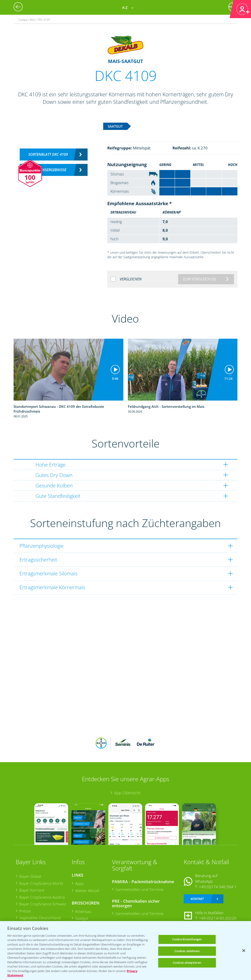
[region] (125, 951)
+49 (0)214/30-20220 (218, 918)
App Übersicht (127, 793)
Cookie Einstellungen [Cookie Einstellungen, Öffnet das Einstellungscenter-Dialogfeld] (187, 939)
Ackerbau (83, 911)
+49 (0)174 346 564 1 (218, 887)
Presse (25, 911)
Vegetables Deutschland (40, 918)
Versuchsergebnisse (48, 170)
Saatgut (82, 918)
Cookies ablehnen (187, 951)
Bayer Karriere (32, 890)
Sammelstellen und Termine (139, 889)
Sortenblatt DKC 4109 (48, 154)
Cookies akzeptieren (187, 963)
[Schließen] (244, 951)
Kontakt (197, 899)
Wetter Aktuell (87, 891)
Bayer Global (30, 876)
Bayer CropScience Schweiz (43, 904)
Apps (79, 884)
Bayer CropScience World (41, 883)
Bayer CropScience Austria (42, 897)
